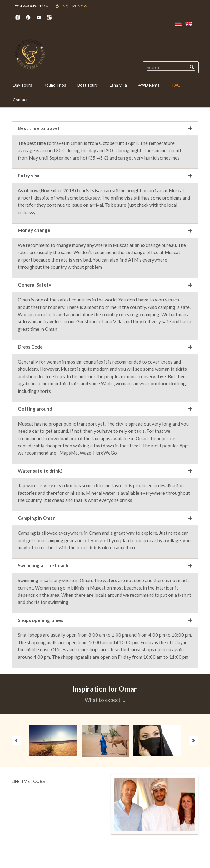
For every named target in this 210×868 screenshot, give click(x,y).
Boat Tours (88, 85)
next (194, 741)
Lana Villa (118, 85)
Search (192, 67)
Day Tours (22, 85)
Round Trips (55, 85)
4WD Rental (150, 85)
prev (16, 741)
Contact (20, 100)
